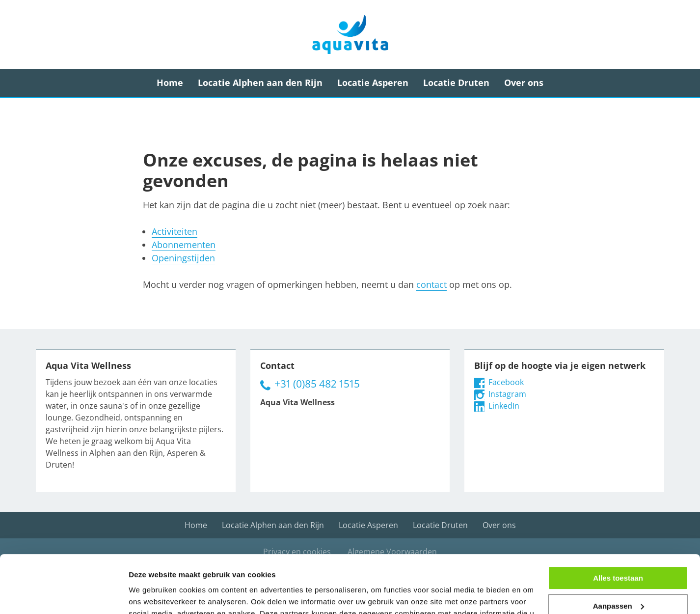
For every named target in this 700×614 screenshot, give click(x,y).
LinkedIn (497, 406)
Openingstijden (183, 258)
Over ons (524, 83)
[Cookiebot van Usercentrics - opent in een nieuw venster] (64, 595)
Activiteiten (175, 231)
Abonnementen (184, 245)
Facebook (499, 382)
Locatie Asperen (373, 83)
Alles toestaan (618, 520)
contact (431, 284)
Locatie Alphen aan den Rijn (260, 83)
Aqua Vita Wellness (350, 34)
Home (170, 83)
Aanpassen (619, 548)
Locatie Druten (456, 83)
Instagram (500, 394)
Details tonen (152, 595)
